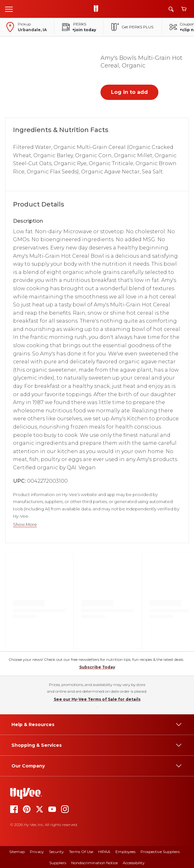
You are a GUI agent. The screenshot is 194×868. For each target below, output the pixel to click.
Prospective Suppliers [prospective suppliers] (160, 852)
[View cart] (184, 9)
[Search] (171, 9)
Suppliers (58, 863)
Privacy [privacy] (37, 852)
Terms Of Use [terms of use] (81, 852)
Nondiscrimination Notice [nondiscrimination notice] (94, 863)
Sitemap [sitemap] (17, 852)
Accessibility (134, 863)
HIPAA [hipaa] (104, 852)
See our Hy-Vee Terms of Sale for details (97, 699)
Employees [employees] (125, 852)
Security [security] (56, 852)
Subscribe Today (97, 667)
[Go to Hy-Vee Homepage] (98, 9)
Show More (25, 525)
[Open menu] (9, 9)
